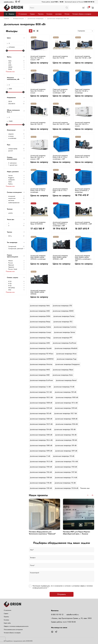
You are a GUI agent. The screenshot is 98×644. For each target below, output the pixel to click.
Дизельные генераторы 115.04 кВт (67, 488)
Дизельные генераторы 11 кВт (40, 456)
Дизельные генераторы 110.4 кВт (67, 461)
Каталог (10, 14)
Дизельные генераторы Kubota (40, 327)
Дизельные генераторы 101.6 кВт (66, 403)
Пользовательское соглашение (13, 630)
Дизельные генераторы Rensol (66, 380)
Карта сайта (7, 623)
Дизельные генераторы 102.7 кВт (66, 413)
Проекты (41, 14)
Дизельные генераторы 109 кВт (66, 445)
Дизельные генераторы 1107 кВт (66, 472)
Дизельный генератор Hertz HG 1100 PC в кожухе (82, 124)
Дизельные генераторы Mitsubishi (66, 348)
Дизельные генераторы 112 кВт (65, 483)
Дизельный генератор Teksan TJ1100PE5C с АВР (83, 223)
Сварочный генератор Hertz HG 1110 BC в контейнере (82, 91)
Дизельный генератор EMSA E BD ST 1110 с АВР (60, 190)
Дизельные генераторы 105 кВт (65, 429)
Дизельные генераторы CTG (62, 306)
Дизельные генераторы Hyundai (41, 348)
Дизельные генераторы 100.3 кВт (41, 397)
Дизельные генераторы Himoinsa (41, 364)
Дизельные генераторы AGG (40, 311)
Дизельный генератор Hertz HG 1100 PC (38, 123)
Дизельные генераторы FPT (63, 338)
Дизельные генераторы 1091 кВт (66, 451)
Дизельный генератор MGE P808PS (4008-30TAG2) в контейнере (38, 257)
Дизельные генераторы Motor (63, 375)
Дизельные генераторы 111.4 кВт (66, 477)
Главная (6, 18)
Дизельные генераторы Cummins (65, 327)
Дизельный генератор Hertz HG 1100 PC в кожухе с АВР (38, 157)
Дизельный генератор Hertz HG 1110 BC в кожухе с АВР (38, 58)
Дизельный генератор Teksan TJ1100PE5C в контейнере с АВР (60, 224)
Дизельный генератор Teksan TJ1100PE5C (38, 223)
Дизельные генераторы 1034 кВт (67, 424)
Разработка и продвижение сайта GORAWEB (19, 641)
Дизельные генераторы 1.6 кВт (40, 387)
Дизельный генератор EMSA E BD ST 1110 (82, 156)
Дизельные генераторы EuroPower (65, 343)
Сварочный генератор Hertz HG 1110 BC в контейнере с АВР (60, 91)
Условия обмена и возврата (82, 14)
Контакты (49, 14)
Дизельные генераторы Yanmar (65, 332)
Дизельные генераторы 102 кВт (41, 413)
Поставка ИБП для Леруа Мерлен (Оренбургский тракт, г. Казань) (77, 533)
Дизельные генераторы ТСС (63, 322)
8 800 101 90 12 (89, 2)
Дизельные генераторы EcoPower (41, 380)
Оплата (67, 14)
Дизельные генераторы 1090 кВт (41, 451)
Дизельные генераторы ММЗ (40, 370)
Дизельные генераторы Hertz (40, 306)
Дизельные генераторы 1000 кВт (67, 397)
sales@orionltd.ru (9, 2)
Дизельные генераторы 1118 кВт (41, 483)
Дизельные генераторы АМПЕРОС (42, 359)
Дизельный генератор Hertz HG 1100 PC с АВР (61, 123)
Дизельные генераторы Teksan (63, 370)
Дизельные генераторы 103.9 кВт (41, 424)
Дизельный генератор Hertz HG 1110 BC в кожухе (38, 91)
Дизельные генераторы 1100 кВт (41, 467)
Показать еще (85, 488)
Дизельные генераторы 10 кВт (64, 387)
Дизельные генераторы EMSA (40, 316)
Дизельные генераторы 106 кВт (66, 435)
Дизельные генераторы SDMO (63, 311)
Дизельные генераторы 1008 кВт (41, 403)
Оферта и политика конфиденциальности (16, 626)
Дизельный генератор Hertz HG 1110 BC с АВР (83, 57)
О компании (23, 14)
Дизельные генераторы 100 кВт (66, 392)
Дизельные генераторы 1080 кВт (41, 445)
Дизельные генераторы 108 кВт (66, 440)
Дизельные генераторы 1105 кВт (66, 467)
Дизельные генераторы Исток (66, 354)
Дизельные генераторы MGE (40, 375)
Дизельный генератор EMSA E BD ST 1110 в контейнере (38, 190)
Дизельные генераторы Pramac (64, 316)
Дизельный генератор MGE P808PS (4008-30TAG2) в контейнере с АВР (83, 258)
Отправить (62, 594)
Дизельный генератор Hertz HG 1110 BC (60, 57)
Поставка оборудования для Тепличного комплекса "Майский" (42, 533)
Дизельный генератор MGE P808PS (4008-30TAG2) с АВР (60, 257)
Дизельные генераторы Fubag (40, 338)
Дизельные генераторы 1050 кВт (41, 435)
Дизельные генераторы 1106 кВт (41, 472)
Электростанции (18, 18)
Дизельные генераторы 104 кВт (41, 429)
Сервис (32, 14)
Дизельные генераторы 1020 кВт (41, 419)
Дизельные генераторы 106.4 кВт (41, 440)
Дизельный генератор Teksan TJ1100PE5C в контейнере (82, 190)
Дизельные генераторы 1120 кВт (41, 488)
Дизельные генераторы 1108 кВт (41, 477)
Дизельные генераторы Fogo (67, 359)
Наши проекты (38, 495)
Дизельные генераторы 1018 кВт (66, 408)
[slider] (7, 51)
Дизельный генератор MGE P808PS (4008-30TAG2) (38, 292)
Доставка (58, 14)
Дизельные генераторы (36, 18)
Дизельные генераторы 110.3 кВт (41, 461)
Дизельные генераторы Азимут (40, 332)
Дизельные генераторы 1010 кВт (41, 408)
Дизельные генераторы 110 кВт (64, 456)
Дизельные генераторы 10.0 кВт (41, 392)
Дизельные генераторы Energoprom (67, 364)
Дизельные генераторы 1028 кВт (66, 419)
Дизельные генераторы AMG (40, 343)
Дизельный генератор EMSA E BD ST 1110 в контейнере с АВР (60, 157)
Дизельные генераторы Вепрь (40, 322)
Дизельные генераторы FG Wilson (42, 354)
